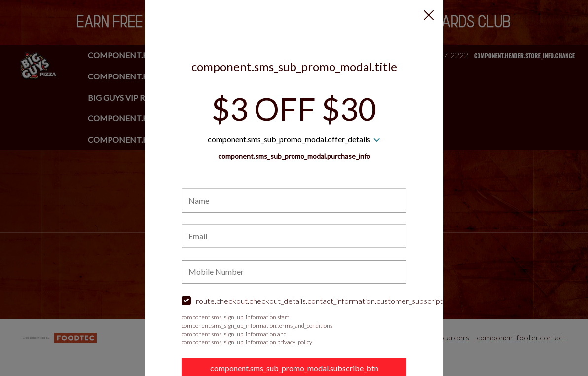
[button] (429, 15)
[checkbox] (294, 301)
